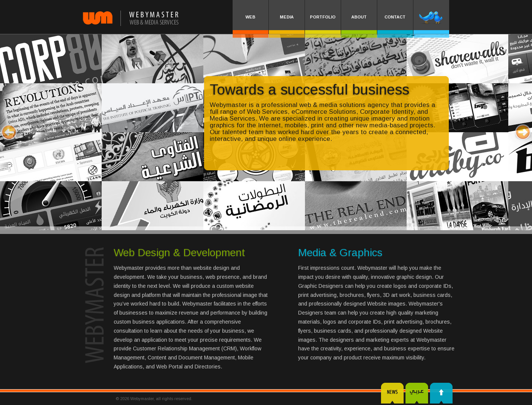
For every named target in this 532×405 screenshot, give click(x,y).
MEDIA (287, 17)
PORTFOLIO (323, 17)
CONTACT (395, 17)
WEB (250, 17)
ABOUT (359, 17)
